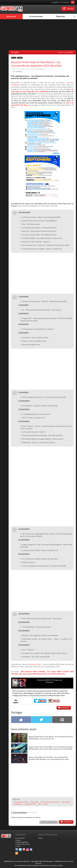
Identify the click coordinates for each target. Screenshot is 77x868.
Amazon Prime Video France (50, 802)
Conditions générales (22, 842)
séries (46, 804)
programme (18, 804)
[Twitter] (20, 850)
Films (14, 58)
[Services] (17, 853)
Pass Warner (66, 802)
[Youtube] (24, 850)
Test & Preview (36, 17)
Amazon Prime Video (21, 802)
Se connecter (64, 2)
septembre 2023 (30, 804)
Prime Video (35, 802)
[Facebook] (17, 850)
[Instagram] (28, 850)
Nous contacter (20, 838)
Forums (40, 838)
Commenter (65, 708)
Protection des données (23, 844)
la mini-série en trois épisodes (42, 90)
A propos (18, 840)
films (40, 804)
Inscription (55, 2)
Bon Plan (61, 17)
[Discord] (31, 850)
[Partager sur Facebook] (21, 720)
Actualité (11, 17)
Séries (20, 58)
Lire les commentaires (49, 822)
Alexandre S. (41, 69)
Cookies (18, 846)
